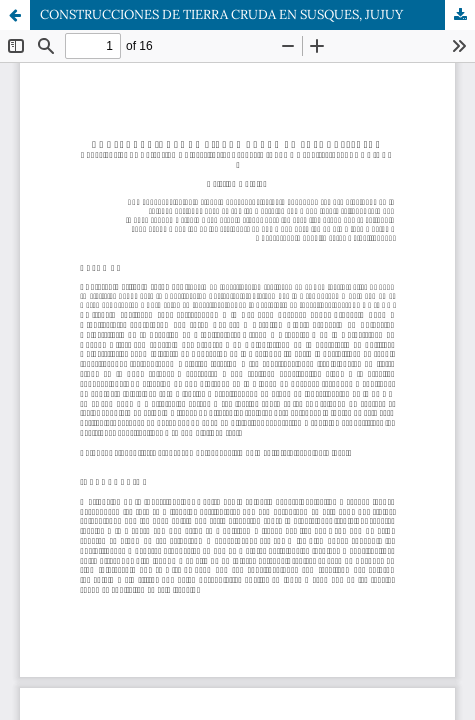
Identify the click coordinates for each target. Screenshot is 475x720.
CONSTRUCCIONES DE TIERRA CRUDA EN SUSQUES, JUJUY (221, 14)
